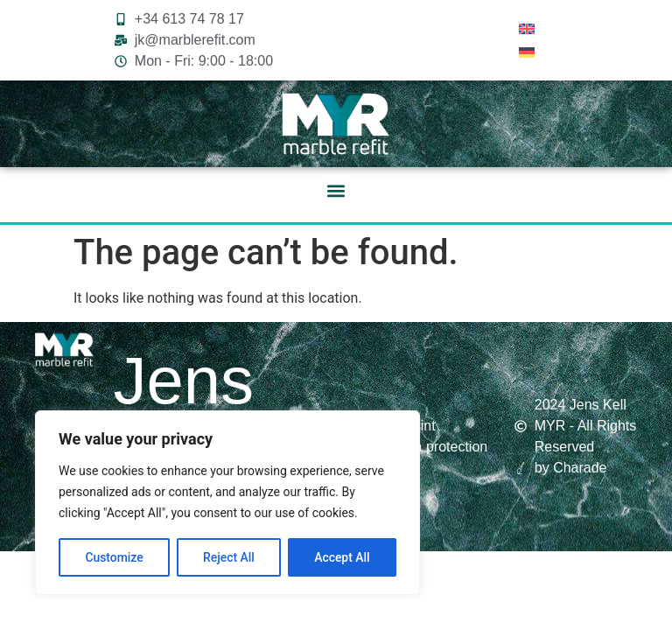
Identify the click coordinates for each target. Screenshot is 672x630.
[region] (227, 503)
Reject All (229, 557)
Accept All (342, 557)
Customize (114, 557)
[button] (336, 190)
